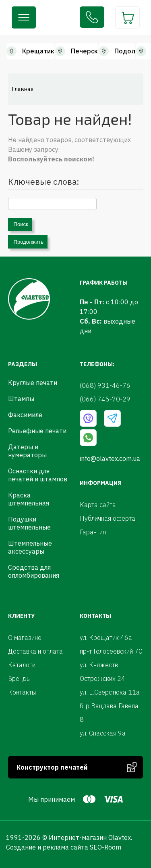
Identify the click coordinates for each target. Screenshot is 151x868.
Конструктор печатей (52, 767)
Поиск (20, 224)
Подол (125, 51)
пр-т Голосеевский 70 (111, 651)
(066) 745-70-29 (105, 399)
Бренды (19, 679)
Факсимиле (25, 415)
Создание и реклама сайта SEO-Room (64, 847)
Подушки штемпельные (29, 523)
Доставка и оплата (35, 651)
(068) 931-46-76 (92, 17)
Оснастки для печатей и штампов (38, 475)
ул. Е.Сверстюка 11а (110, 692)
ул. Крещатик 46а (106, 638)
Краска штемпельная (29, 499)
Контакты (22, 692)
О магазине (25, 638)
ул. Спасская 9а (103, 733)
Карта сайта (98, 505)
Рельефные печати (37, 431)
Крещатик (38, 51)
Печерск (84, 51)
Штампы (21, 399)
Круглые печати (33, 383)
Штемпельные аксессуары (30, 547)
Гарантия (93, 532)
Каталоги (22, 665)
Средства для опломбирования (34, 571)
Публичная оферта (108, 518)
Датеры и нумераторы (27, 451)
